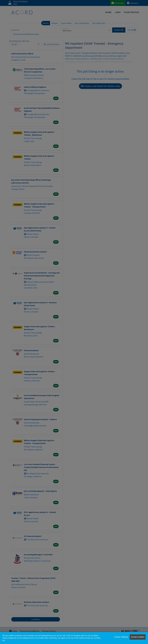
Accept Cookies (138, 637)
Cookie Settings (121, 637)
